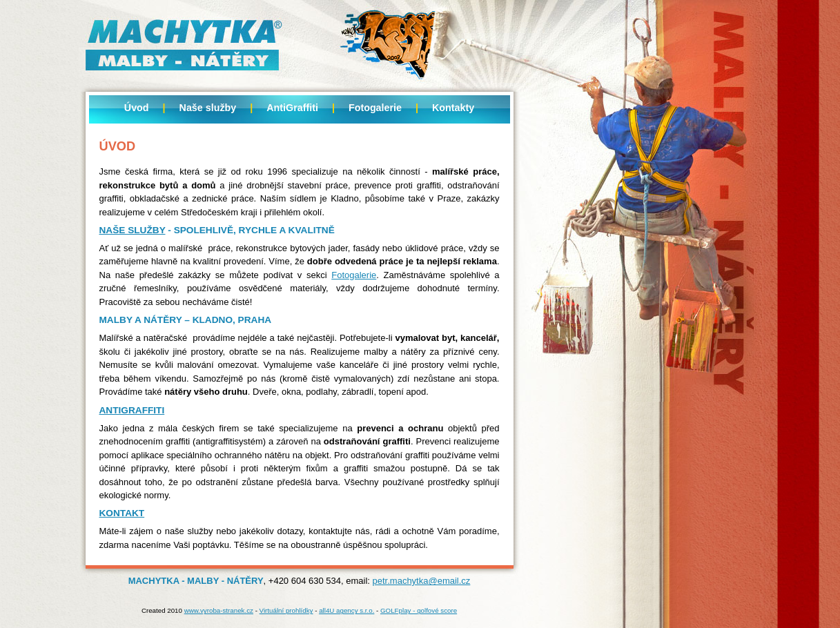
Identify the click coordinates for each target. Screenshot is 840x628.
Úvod (137, 108)
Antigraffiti (132, 410)
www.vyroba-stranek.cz (219, 610)
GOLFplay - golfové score (419, 610)
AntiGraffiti (292, 108)
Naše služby (208, 108)
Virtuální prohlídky (286, 610)
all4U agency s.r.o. (346, 610)
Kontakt (122, 513)
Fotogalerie (375, 108)
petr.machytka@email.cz (422, 581)
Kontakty (453, 108)
